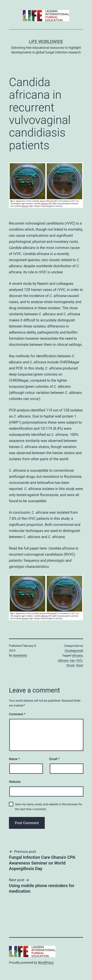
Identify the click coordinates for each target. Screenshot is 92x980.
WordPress (46, 963)
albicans (63, 660)
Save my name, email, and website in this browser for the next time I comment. (49, 807)
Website (15, 782)
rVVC (79, 660)
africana (77, 655)
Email (55, 759)
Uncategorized (74, 651)
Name (14, 759)
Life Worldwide (46, 42)
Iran (72, 660)
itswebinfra (20, 655)
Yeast (79, 665)
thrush (71, 665)
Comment (17, 714)
